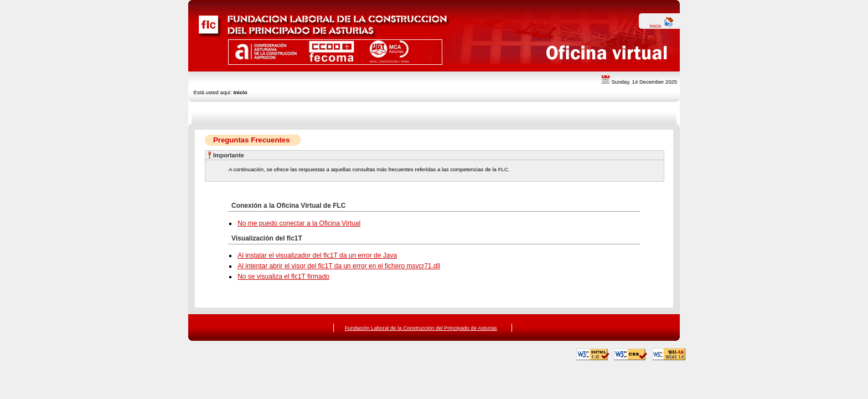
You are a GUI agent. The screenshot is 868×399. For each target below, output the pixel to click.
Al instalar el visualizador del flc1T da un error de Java (317, 255)
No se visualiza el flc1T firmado (283, 277)
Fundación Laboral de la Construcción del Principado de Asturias (421, 328)
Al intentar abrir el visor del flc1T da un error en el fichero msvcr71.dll (339, 266)
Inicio (662, 26)
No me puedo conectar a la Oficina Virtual (299, 223)
